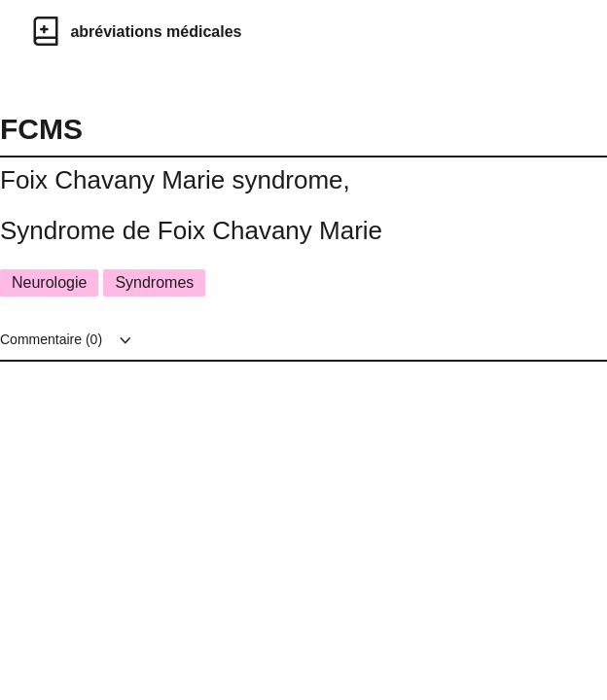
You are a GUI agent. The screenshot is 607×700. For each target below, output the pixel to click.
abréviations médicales (156, 32)
